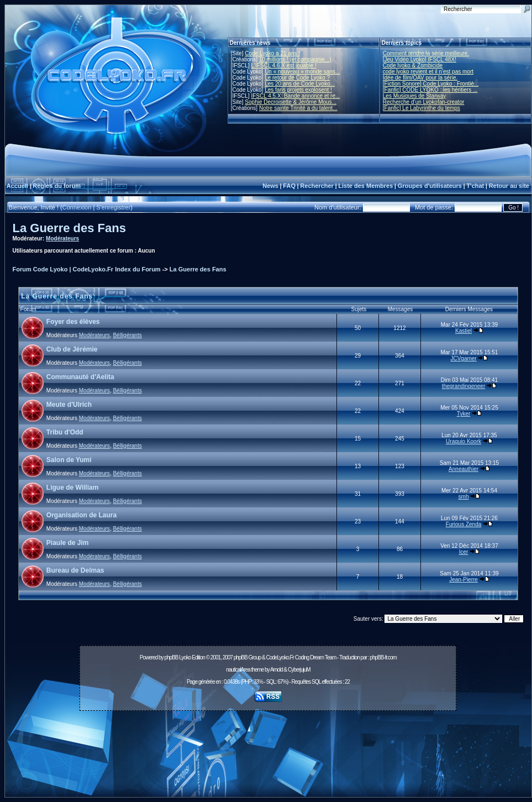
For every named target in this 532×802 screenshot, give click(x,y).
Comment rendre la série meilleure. (426, 53)
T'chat (475, 186)
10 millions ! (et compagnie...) (295, 59)
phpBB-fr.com (383, 657)
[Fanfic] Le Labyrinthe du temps (422, 108)
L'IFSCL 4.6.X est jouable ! (283, 65)
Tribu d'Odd (65, 432)
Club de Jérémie (72, 349)
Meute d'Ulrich (69, 405)
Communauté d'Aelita (80, 377)
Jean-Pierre (463, 580)
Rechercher (317, 186)
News (270, 186)
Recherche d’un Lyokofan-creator (424, 102)
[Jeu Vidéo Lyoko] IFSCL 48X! (420, 59)
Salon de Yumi (69, 460)
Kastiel (463, 331)
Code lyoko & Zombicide (413, 65)
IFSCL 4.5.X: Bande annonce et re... (295, 96)
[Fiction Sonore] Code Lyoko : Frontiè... (431, 84)
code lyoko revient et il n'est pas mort (428, 72)
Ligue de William (73, 488)
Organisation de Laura (81, 515)
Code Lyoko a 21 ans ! (272, 53)
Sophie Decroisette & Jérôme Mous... (291, 102)
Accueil (17, 186)
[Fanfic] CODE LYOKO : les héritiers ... (430, 90)
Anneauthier (463, 469)
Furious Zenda (463, 524)
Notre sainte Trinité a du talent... (298, 108)
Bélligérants (127, 335)
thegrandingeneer (463, 386)
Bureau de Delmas (75, 570)
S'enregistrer (113, 207)
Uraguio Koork (463, 441)
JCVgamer (463, 358)
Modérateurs (62, 238)
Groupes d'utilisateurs (430, 186)
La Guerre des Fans (69, 228)
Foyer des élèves (73, 322)
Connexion (77, 207)
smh (464, 497)
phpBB (171, 657)
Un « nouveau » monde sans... (302, 72)
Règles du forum (57, 186)
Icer (464, 552)
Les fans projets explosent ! (298, 90)
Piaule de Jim (68, 543)
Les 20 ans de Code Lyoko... (300, 84)
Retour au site (509, 186)
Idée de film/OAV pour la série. (420, 78)
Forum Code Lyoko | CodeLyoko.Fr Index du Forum (87, 269)
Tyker (463, 414)
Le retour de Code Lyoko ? (297, 78)
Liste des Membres (365, 186)
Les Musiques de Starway (415, 96)
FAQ (289, 186)
